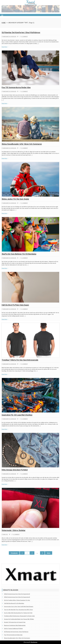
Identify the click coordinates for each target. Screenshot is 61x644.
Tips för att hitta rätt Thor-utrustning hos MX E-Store (18, 610)
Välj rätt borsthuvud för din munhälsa (14, 603)
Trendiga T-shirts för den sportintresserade (20, 360)
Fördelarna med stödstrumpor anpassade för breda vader (19, 616)
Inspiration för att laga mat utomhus (17, 415)
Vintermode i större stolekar (14, 530)
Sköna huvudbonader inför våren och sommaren (22, 144)
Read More (5, 47)
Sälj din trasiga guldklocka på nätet (13, 629)
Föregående (14, 553)
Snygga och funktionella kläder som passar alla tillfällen (19, 619)
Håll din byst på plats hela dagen (15, 305)
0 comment (24, 37)
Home (4, 23)
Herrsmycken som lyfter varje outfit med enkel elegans (19, 607)
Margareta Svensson (9, 37)
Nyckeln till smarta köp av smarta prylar (15, 622)
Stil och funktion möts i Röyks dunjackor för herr (17, 600)
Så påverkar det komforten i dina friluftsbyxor (21, 33)
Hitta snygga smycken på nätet (15, 470)
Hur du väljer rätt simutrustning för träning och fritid (18, 613)
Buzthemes (34, 642)
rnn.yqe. (5, 534)
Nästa (49, 553)
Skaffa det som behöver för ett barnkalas (19, 254)
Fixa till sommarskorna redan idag (16, 88)
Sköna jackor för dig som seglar (15, 199)
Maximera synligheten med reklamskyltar (15, 625)
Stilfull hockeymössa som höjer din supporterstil (17, 594)
